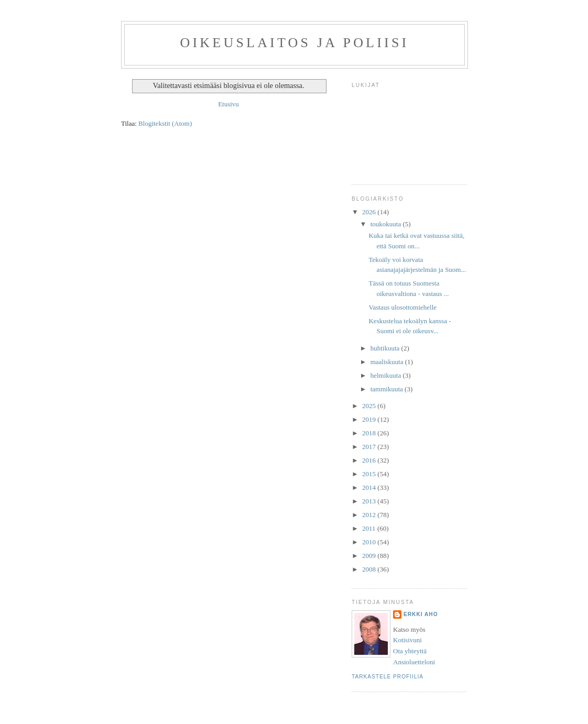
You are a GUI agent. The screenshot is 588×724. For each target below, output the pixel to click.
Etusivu (228, 104)
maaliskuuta (388, 362)
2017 (370, 447)
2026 (370, 212)
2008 (370, 569)
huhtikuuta (386, 348)
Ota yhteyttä (410, 651)
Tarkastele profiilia (388, 677)
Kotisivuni (407, 640)
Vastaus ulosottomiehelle (402, 307)
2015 (370, 474)
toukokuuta (387, 224)
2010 (370, 542)
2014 (370, 487)
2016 (370, 460)
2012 (370, 515)
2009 (370, 556)
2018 (370, 433)
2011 (370, 528)
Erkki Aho (421, 614)
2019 (370, 419)
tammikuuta (388, 389)
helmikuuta (387, 375)
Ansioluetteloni (414, 662)
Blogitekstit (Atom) (165, 123)
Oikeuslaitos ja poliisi (295, 43)
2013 (370, 501)
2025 (370, 406)
